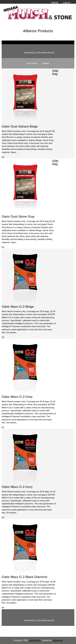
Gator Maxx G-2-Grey (17, 397)
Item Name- (33, 63)
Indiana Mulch (35, 640)
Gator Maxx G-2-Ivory (17, 487)
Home (55, 3)
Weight (46, 63)
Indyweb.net (58, 640)
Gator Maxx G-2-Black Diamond (24, 577)
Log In (66, 3)
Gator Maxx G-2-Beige (18, 307)
